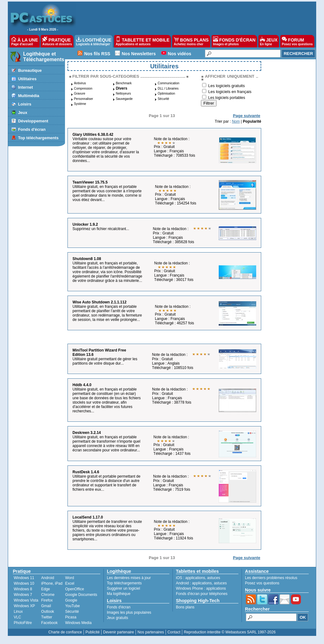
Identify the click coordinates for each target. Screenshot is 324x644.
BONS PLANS (191, 41)
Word (69, 578)
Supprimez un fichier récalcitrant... (101, 229)
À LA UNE (25, 41)
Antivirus (80, 83)
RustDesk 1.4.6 (86, 472)
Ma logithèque (119, 594)
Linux (18, 612)
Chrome (48, 595)
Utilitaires (27, 79)
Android (48, 578)
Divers (122, 88)
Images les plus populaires (129, 612)
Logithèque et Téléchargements (44, 57)
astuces (214, 578)
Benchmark (124, 83)
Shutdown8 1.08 (87, 259)
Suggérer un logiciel (123, 588)
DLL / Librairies (168, 88)
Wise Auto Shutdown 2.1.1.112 (100, 302)
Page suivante (247, 116)
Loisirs (25, 104)
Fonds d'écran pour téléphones (202, 594)
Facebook (50, 623)
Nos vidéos (179, 54)
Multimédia (29, 96)
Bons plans (185, 607)
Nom (236, 121)
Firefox (47, 600)
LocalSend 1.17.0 (88, 517)
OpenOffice (74, 589)
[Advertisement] (193, 17)
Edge (46, 589)
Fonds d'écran (32, 129)
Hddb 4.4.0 (82, 385)
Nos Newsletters (139, 54)
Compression (83, 88)
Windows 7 (23, 595)
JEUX (269, 41)
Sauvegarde (124, 99)
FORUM (297, 41)
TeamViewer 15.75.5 (90, 182)
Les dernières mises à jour (129, 578)
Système (80, 104)
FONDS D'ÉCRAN (234, 41)
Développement (33, 121)
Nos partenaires (151, 632)
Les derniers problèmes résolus (271, 578)
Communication (169, 83)
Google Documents (81, 595)
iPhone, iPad (52, 583)
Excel (70, 583)
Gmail (46, 606)
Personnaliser (84, 99)
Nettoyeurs (123, 93)
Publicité (92, 632)
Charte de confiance (65, 632)
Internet (26, 87)
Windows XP (24, 606)
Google (71, 600)
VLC (17, 617)
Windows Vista (26, 600)
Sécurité (164, 99)
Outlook (48, 612)
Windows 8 (23, 589)
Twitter (47, 617)
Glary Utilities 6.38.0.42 (93, 135)
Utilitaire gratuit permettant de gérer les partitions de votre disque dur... (105, 361)
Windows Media (78, 623)
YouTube (72, 606)
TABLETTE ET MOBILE (142, 41)
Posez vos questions (262, 583)
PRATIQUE (57, 41)
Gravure (80, 93)
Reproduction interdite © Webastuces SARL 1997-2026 (230, 632)
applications (195, 578)
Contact (174, 632)
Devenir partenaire (119, 632)
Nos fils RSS (97, 54)
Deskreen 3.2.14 (87, 433)
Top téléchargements (38, 138)
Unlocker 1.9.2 (85, 224)
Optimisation (167, 93)
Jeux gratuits (117, 618)
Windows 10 (24, 583)
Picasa (71, 617)
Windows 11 (24, 578)
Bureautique (30, 70)
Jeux (23, 113)
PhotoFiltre (23, 623)
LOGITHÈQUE (94, 41)
